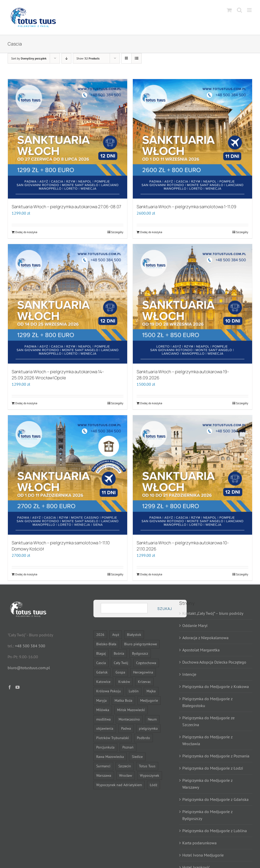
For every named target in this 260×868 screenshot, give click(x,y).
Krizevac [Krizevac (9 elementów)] (144, 682)
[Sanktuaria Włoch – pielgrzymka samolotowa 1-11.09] (192, 139)
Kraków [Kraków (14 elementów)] (124, 682)
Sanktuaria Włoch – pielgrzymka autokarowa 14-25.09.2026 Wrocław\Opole (58, 375)
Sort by (29, 58)
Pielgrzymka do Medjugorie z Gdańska (215, 799)
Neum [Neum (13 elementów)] (152, 719)
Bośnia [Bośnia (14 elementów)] (119, 653)
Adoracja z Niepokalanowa (205, 638)
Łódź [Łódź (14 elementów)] (153, 785)
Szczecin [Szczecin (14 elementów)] (125, 766)
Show (88, 58)
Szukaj (165, 609)
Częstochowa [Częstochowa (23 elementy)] (146, 663)
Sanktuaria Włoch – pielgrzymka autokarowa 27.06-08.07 (66, 207)
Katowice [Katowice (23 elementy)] (103, 682)
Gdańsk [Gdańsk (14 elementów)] (102, 672)
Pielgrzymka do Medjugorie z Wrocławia (207, 740)
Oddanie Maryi (195, 625)
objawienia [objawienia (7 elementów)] (105, 728)
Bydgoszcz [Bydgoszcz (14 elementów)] (140, 653)
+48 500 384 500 (30, 646)
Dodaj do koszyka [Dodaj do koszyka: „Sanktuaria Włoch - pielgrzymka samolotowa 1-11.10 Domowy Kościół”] (26, 574)
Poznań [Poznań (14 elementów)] (128, 747)
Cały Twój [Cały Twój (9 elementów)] (121, 663)
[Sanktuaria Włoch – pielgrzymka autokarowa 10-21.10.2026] (192, 475)
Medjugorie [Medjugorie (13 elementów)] (149, 700)
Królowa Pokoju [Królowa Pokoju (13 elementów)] (109, 691)
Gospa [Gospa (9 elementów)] (120, 672)
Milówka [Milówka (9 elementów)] (103, 710)
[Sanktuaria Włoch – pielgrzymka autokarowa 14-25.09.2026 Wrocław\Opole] (68, 304)
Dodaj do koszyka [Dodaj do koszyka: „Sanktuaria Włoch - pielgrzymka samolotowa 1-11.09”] (151, 232)
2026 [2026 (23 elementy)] (100, 634)
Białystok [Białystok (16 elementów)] (134, 634)
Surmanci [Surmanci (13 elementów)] (103, 766)
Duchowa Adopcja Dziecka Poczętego (214, 662)
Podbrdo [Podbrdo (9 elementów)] (143, 738)
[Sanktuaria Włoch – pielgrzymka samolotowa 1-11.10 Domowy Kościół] (68, 475)
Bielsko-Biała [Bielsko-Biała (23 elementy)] (106, 644)
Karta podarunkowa (199, 843)
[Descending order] (66, 58)
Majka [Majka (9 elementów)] (151, 691)
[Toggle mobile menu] (250, 10)
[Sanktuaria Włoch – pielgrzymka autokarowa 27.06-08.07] (68, 139)
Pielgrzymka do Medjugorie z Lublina (215, 831)
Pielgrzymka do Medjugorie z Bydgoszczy (207, 815)
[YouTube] (18, 687)
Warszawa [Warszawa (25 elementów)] (104, 775)
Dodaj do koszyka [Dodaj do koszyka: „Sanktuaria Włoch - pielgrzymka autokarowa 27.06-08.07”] (26, 232)
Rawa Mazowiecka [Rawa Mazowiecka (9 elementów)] (110, 757)
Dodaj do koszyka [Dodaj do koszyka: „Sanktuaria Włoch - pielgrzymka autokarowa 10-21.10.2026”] (151, 574)
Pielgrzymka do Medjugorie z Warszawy (207, 784)
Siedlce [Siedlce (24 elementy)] (137, 757)
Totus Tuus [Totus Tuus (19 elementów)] (147, 766)
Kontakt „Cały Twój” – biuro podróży (213, 613)
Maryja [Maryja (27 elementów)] (101, 700)
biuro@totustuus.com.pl (29, 668)
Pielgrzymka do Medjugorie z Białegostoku (207, 702)
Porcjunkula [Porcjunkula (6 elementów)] (105, 747)
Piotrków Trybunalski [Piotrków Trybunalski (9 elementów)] (113, 738)
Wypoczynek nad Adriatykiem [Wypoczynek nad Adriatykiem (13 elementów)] (119, 785)
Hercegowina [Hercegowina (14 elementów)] (143, 672)
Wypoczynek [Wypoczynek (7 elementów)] (150, 775)
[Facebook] (10, 687)
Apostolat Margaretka (201, 650)
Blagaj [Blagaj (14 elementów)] (101, 653)
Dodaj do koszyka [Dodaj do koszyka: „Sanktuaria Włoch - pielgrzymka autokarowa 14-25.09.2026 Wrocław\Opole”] (26, 403)
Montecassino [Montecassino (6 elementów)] (129, 719)
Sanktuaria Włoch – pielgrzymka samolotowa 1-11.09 (186, 207)
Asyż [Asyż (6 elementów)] (116, 634)
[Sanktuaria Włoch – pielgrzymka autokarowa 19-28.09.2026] (192, 304)
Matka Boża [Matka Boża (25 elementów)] (123, 700)
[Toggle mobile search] (239, 10)
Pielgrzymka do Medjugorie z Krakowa (216, 686)
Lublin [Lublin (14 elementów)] (134, 691)
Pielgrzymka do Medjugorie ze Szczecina (208, 721)
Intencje (189, 674)
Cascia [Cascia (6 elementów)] (101, 663)
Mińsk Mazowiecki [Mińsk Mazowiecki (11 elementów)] (131, 710)
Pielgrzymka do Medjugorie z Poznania (216, 756)
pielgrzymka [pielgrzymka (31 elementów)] (148, 728)
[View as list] (136, 58)
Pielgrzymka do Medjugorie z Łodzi (213, 768)
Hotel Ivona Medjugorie (203, 855)
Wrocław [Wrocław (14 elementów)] (126, 775)
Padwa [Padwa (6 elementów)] (126, 728)
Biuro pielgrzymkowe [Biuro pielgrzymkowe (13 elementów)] (141, 644)
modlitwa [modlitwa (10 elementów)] (103, 719)
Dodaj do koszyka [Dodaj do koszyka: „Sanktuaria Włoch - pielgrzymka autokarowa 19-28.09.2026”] (151, 403)
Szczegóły (117, 232)
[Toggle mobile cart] (229, 10)
